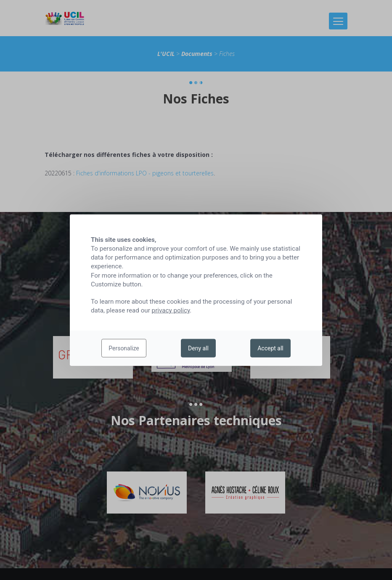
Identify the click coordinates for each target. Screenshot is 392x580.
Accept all (270, 348)
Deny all (198, 348)
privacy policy (171, 310)
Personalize (124, 348)
